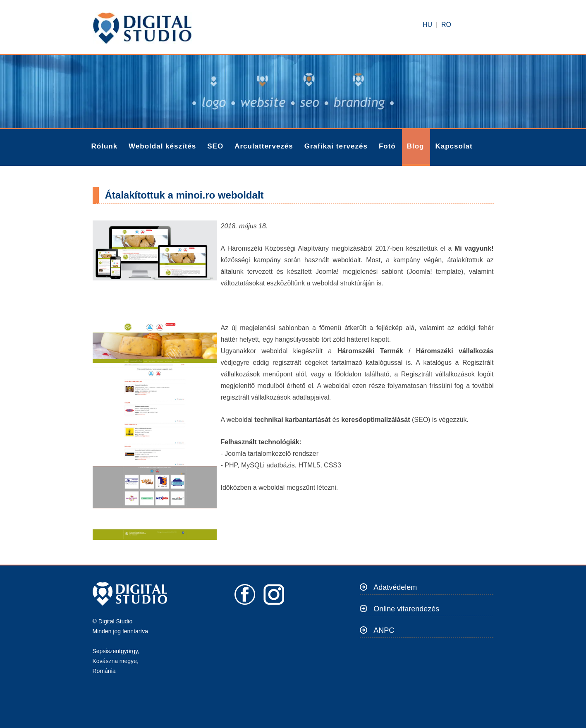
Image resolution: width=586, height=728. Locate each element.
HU (427, 25)
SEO (215, 146)
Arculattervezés (264, 146)
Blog (416, 146)
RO (446, 25)
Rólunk (105, 146)
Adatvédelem (395, 587)
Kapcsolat (454, 146)
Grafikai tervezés (336, 146)
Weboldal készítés (162, 146)
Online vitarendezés (406, 609)
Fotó (387, 146)
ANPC (384, 630)
